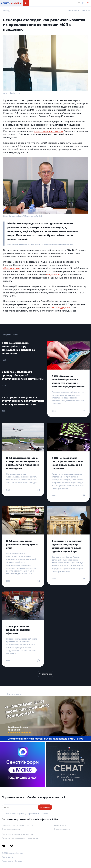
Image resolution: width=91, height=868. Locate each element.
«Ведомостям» (12, 268)
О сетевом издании (11, 829)
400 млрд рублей (61, 307)
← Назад (6, 11)
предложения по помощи (49, 131)
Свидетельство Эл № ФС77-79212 (17, 825)
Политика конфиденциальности (17, 834)
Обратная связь (62, 829)
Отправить (45, 807)
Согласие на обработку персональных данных (26, 814)
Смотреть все (46, 674)
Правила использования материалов (20, 838)
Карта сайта (7, 857)
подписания (53, 274)
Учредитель (60, 825)
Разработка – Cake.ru (12, 861)
